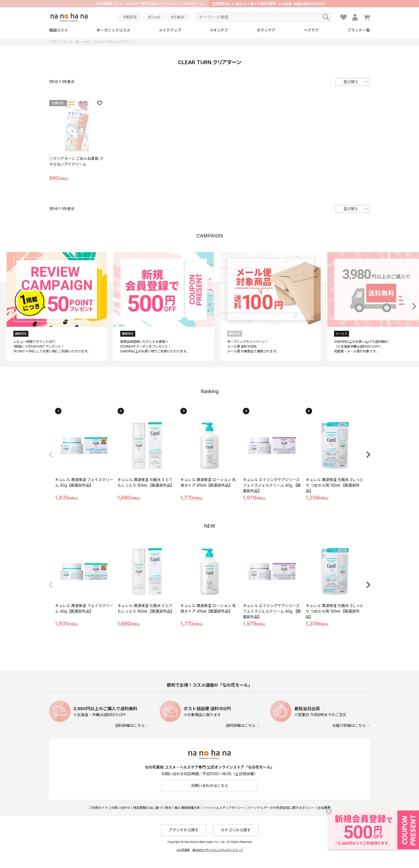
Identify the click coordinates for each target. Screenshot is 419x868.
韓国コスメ (59, 30)
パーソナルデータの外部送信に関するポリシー (281, 808)
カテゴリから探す (236, 830)
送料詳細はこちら (130, 725)
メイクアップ (170, 30)
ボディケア (266, 30)
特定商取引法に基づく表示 (152, 808)
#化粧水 (178, 17)
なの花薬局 (183, 850)
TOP (53, 42)
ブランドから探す (184, 830)
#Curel (154, 17)
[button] (414, 306)
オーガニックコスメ (113, 30)
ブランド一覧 (359, 30)
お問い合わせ (121, 808)
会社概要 (324, 808)
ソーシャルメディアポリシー (224, 808)
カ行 (86, 42)
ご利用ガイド (98, 808)
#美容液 (130, 17)
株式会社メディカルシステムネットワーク (218, 850)
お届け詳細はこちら (349, 725)
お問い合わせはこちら (210, 786)
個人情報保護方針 (187, 808)
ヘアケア (311, 30)
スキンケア (219, 30)
